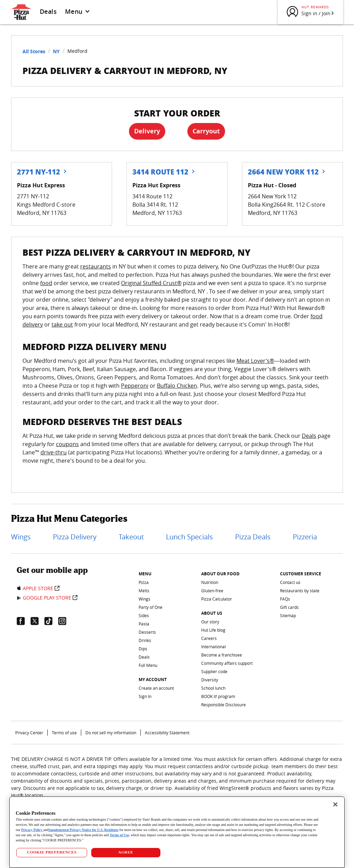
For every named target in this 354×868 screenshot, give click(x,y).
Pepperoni (135, 386)
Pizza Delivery (75, 537)
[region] (177, 832)
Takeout (131, 537)
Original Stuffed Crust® (151, 283)
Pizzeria (305, 537)
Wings (21, 537)
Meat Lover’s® (255, 361)
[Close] (335, 804)
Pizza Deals (253, 537)
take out (62, 324)
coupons (67, 444)
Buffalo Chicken (177, 386)
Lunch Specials (189, 537)
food (46, 283)
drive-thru (54, 452)
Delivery (147, 131)
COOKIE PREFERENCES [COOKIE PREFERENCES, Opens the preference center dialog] (52, 852)
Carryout (206, 131)
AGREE (126, 852)
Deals (48, 11)
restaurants (96, 266)
